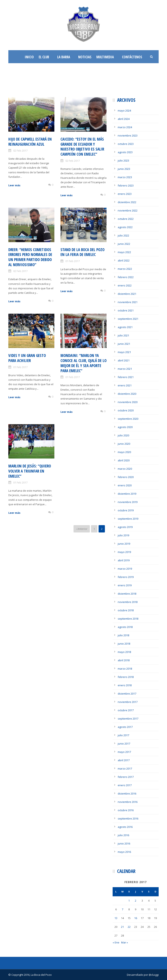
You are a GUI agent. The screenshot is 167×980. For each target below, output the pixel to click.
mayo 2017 (124, 752)
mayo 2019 (124, 552)
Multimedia (105, 57)
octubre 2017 (126, 710)
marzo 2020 (125, 469)
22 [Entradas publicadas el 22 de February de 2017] (129, 927)
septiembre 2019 (128, 519)
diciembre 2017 (127, 694)
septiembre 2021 (128, 319)
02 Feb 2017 (20, 151)
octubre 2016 (126, 810)
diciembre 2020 (127, 394)
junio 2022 (124, 244)
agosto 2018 (125, 627)
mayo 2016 (124, 852)
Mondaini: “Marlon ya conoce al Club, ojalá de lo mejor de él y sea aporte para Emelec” (83, 363)
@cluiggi (154, 975)
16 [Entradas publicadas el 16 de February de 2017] (136, 918)
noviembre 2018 (128, 602)
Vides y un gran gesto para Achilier (27, 358)
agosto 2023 (125, 152)
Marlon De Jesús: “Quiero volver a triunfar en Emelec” (30, 471)
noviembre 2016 (128, 802)
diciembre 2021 (127, 294)
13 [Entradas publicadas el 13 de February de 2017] (116, 918)
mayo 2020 (124, 452)
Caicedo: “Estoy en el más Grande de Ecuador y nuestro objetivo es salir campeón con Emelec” (82, 147)
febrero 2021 (126, 377)
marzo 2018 (125, 669)
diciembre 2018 (127, 594)
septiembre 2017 (128, 719)
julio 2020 (123, 435)
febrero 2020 (126, 477)
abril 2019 (124, 560)
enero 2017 (125, 785)
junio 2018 (124, 644)
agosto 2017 (125, 727)
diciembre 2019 (127, 494)
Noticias (85, 57)
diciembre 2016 (127, 794)
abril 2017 (124, 760)
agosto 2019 (125, 527)
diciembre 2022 (127, 202)
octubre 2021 (126, 310)
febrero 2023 (126, 185)
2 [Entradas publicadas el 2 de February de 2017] (136, 901)
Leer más (14, 185)
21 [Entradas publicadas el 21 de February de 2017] (122, 927)
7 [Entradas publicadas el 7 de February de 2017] (123, 909)
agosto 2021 (125, 327)
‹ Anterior (82, 529)
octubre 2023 (126, 144)
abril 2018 (124, 660)
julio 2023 (123, 160)
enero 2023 (125, 194)
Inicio (29, 57)
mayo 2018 (124, 652)
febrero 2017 (126, 777)
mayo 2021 (124, 352)
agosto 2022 (125, 227)
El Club (44, 57)
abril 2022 (124, 260)
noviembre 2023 (128, 136)
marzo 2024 (125, 127)
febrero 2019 (126, 577)
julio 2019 (123, 535)
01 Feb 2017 (73, 261)
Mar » (125, 942)
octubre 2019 (126, 510)
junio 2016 (124, 843)
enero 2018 (125, 685)
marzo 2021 (125, 369)
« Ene (116, 942)
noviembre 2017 (128, 702)
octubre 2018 (126, 610)
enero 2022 (125, 285)
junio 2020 (124, 444)
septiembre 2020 (128, 419)
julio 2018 (123, 635)
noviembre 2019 (128, 502)
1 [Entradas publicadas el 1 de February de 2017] (129, 901)
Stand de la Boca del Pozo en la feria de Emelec (82, 252)
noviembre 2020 (128, 402)
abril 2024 (124, 119)
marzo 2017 (125, 769)
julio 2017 (123, 735)
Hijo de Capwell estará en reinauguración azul (30, 142)
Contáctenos (132, 57)
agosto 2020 (125, 427)
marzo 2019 (125, 569)
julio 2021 (123, 335)
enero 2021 (125, 385)
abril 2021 (124, 360)
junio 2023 (124, 169)
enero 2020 (125, 485)
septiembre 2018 (128, 619)
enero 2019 (125, 585)
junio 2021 (124, 344)
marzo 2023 (125, 177)
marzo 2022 (125, 269)
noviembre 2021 (128, 302)
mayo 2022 (124, 252)
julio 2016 (123, 835)
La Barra (64, 57)
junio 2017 (124, 744)
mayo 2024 (124, 111)
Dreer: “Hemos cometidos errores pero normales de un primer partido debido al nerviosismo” (30, 257)
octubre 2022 (126, 219)
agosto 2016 (125, 827)
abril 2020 (124, 460)
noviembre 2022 (128, 210)
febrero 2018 (126, 677)
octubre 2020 (126, 410)
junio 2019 (124, 544)
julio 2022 (123, 235)
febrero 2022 (126, 277)
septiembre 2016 (128, 818)
